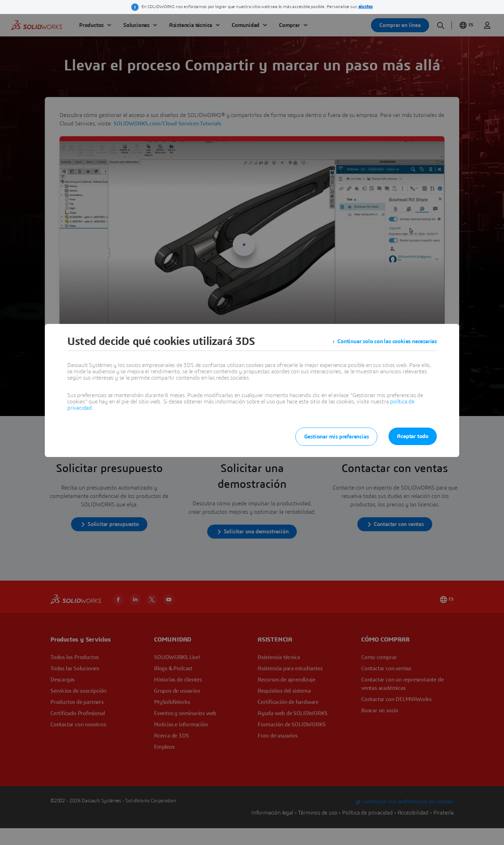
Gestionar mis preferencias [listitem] (337, 437)
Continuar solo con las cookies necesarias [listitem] (387, 341)
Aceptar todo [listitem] (413, 436)
